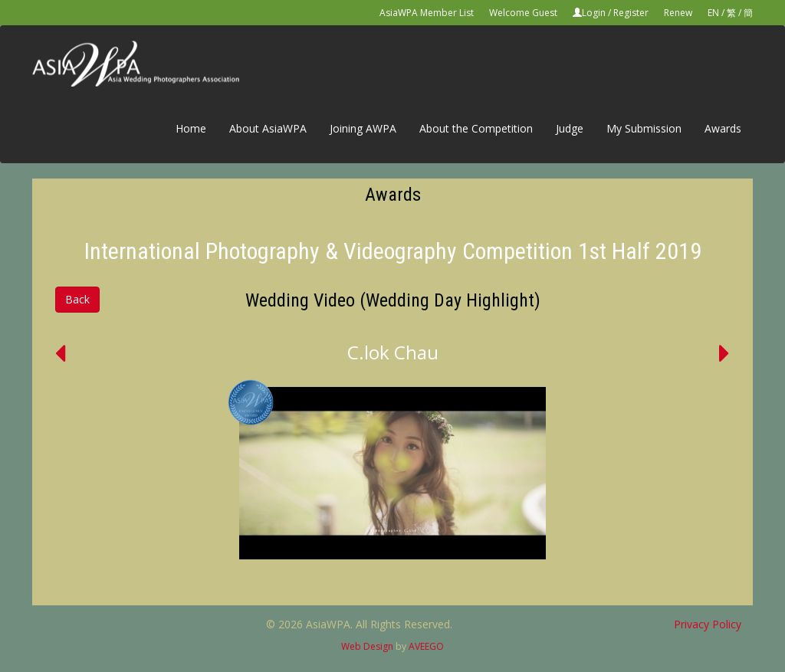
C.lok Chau (393, 352)
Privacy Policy (708, 624)
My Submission (644, 128)
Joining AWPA (363, 128)
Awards (723, 128)
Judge (570, 128)
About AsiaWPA (268, 128)
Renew (678, 13)
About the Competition (476, 128)
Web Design (367, 646)
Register (631, 13)
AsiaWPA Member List (427, 13)
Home (191, 128)
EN (713, 13)
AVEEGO (426, 646)
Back (77, 299)
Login (594, 13)
